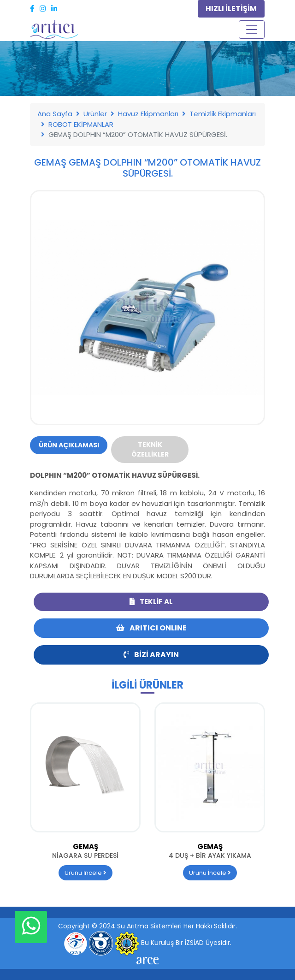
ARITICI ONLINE (151, 628)
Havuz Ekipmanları (148, 114)
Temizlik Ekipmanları (223, 114)
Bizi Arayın (151, 655)
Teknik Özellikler (150, 449)
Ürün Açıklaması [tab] (69, 445)
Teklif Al (151, 602)
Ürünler (95, 114)
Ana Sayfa (55, 114)
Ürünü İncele (86, 873)
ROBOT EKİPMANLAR (81, 124)
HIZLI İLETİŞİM (231, 9)
